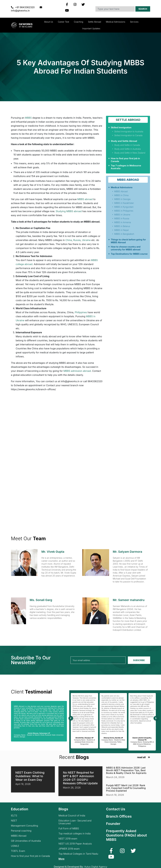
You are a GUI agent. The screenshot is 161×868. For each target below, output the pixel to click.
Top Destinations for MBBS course (129, 254)
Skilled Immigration (121, 127)
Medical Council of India (72, 816)
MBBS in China (121, 195)
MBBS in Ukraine (122, 215)
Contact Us (116, 809)
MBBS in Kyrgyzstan (124, 207)
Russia (77, 240)
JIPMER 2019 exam (69, 849)
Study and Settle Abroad (124, 141)
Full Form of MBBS (69, 829)
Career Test (63, 22)
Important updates (91, 28)
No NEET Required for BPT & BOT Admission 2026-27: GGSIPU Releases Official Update (80, 778)
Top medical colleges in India (74, 834)
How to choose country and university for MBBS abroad (126, 248)
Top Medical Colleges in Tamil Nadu (78, 854)
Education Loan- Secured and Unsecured (75, 822)
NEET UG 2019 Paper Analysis (75, 844)
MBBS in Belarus (122, 226)
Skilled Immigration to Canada (128, 135)
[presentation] (71, 718)
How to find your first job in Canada (30, 856)
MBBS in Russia (122, 218)
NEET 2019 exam (68, 839)
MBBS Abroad (121, 191)
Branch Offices (119, 816)
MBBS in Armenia (122, 222)
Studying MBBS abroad (69, 211)
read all (141, 757)
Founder (113, 824)
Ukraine (86, 240)
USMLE (15, 846)
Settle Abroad (95, 22)
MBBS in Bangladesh (124, 234)
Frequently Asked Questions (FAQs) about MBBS (126, 835)
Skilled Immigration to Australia (129, 131)
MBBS (28, 118)
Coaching (78, 22)
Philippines (81, 312)
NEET (14, 821)
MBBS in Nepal (121, 230)
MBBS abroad (85, 199)
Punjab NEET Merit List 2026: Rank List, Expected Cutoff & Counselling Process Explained (126, 788)
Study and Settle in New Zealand (130, 153)
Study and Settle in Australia (127, 149)
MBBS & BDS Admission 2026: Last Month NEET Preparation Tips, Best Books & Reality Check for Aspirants (126, 770)
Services (134, 22)
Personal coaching (21, 831)
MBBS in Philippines (124, 211)
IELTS (14, 816)
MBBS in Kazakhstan (124, 203)
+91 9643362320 (23, 7)
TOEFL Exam (18, 851)
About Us (49, 22)
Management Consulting (25, 826)
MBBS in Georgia (122, 199)
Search (143, 9)
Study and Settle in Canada (127, 145)
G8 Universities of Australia (26, 841)
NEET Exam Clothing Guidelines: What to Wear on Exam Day (30, 776)
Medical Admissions (116, 22)
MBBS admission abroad (77, 371)
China (69, 240)
